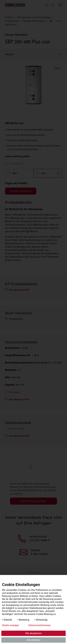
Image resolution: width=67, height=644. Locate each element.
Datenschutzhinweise (39, 625)
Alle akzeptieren (34, 633)
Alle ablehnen (33, 640)
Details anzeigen (10, 625)
